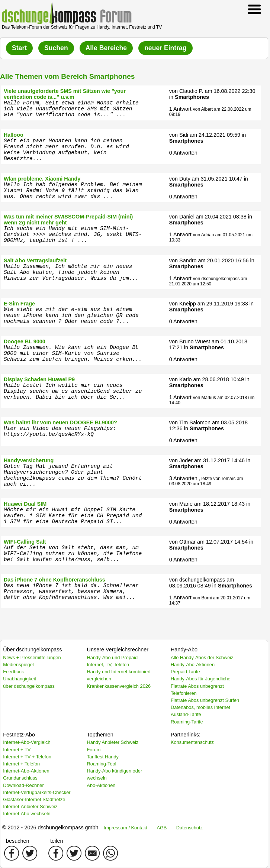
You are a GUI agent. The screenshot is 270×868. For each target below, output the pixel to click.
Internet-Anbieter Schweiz (30, 807)
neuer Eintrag (165, 48)
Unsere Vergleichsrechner (118, 650)
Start (19, 48)
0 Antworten (183, 153)
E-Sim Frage (19, 304)
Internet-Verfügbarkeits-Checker (37, 792)
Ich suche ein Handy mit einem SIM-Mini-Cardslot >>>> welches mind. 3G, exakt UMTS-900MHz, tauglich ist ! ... (73, 234)
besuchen (17, 841)
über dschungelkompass (29, 686)
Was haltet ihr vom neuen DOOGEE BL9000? (60, 422)
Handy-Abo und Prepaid (112, 658)
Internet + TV (17, 750)
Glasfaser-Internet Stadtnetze (34, 799)
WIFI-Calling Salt (25, 542)
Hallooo (14, 135)
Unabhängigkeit (20, 679)
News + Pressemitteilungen (32, 658)
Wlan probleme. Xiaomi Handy (42, 179)
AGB (162, 828)
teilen (57, 841)
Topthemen (100, 735)
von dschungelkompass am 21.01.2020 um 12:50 (208, 281)
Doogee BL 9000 (25, 341)
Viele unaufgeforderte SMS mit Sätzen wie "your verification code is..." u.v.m (65, 94)
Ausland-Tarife (186, 714)
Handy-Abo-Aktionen (193, 665)
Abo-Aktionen (101, 785)
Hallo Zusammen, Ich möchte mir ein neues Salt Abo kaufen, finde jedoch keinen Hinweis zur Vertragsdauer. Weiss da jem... (71, 272)
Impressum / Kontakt (126, 828)
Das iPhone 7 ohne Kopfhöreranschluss (54, 580)
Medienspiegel (18, 665)
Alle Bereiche (106, 48)
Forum (94, 750)
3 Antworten (183, 478)
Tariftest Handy (103, 757)
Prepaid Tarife (185, 672)
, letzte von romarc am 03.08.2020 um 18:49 (206, 481)
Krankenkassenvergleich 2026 (119, 686)
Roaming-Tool (102, 764)
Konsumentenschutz (192, 742)
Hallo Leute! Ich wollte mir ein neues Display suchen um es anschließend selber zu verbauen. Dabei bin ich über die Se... (73, 391)
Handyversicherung (29, 460)
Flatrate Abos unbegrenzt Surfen (205, 700)
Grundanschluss (20, 778)
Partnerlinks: (186, 735)
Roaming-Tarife (187, 722)
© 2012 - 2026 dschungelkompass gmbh (50, 827)
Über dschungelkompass (32, 650)
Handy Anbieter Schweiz (113, 742)
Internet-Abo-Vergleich (27, 742)
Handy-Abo (184, 650)
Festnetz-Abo (19, 735)
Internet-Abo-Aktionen (26, 771)
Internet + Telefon (21, 764)
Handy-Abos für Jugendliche (201, 679)
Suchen (56, 48)
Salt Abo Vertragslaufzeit (35, 260)
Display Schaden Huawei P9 (39, 379)
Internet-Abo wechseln (27, 814)
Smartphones (192, 97)
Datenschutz (189, 828)
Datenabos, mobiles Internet (200, 707)
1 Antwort (180, 109)
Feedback (13, 672)
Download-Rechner (23, 785)
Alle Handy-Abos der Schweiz (202, 658)
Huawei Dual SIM (25, 504)
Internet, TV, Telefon (108, 665)
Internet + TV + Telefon (27, 757)
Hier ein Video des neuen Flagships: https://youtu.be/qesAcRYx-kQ (60, 431)
